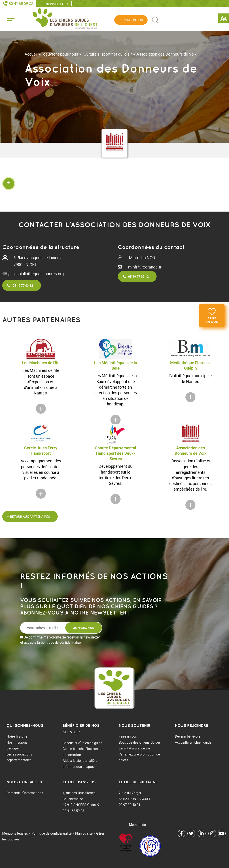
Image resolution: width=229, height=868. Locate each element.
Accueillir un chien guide (193, 742)
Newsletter (57, 4)
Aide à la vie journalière (80, 760)
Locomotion (72, 755)
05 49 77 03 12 (23, 285)
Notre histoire (17, 736)
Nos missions (17, 742)
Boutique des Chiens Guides (140, 742)
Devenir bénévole (188, 736)
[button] (114, 183)
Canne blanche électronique (83, 749)
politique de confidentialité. (61, 642)
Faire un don (212, 320)
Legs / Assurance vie (134, 748)
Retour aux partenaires (30, 516)
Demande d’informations (25, 793)
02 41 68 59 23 (21, 3)
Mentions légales (15, 833)
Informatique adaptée (79, 766)
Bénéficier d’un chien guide (82, 743)
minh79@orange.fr (145, 267)
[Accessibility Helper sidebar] (224, 19)
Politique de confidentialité (52, 833)
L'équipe (13, 748)
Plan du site (84, 833)
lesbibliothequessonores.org (39, 274)
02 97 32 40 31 (129, 805)
